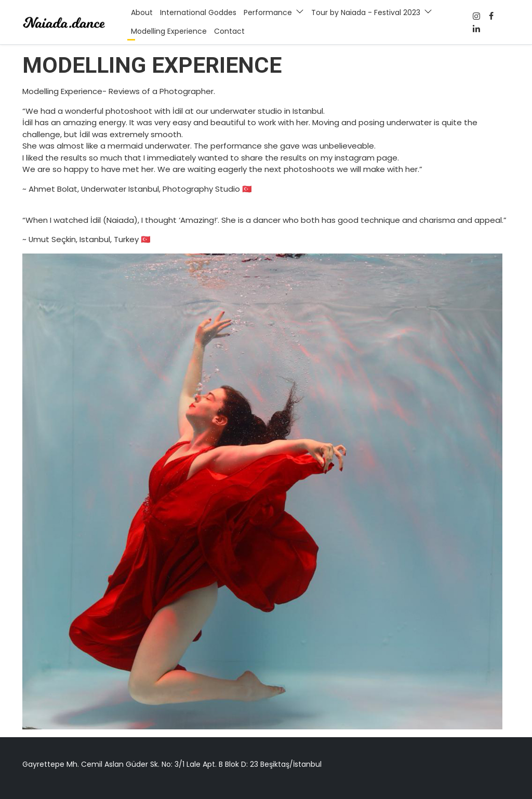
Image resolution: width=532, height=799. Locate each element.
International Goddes (198, 12)
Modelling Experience (169, 31)
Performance (268, 12)
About (142, 12)
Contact (229, 31)
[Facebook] (477, 16)
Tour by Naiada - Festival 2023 (366, 12)
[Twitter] (477, 29)
